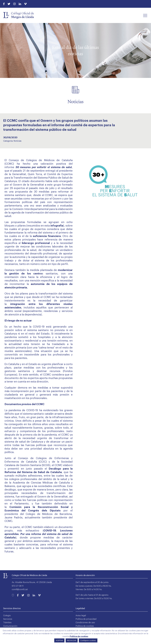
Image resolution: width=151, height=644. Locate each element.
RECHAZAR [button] (72, 640)
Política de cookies (85, 626)
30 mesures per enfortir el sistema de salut (44, 167)
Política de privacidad (86, 619)
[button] (145, 15)
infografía (57, 226)
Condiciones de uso (85, 623)
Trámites (7, 623)
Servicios (8, 619)
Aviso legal (81, 616)
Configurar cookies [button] (88, 640)
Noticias (18, 141)
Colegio (7, 616)
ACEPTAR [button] (59, 640)
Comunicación (10, 626)
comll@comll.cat (20, 589)
